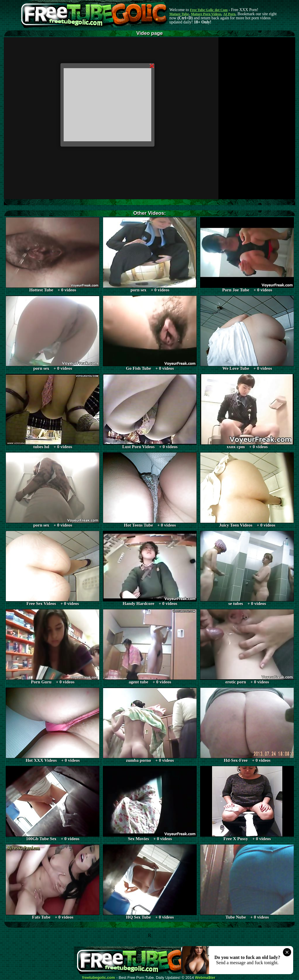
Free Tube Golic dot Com (209, 10)
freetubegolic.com (99, 978)
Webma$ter (205, 978)
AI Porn (230, 14)
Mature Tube (179, 14)
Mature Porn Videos (206, 14)
